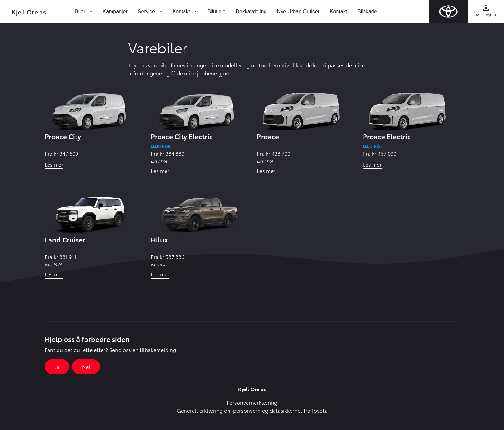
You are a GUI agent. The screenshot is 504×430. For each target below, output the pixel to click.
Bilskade (367, 11)
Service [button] (147, 11)
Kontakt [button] (182, 11)
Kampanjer (115, 11)
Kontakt (338, 11)
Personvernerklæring (252, 402)
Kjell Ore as (29, 12)
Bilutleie (216, 11)
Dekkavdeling (251, 11)
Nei (86, 366)
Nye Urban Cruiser (298, 11)
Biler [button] (81, 11)
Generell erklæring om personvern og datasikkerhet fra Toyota (252, 410)
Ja (57, 366)
